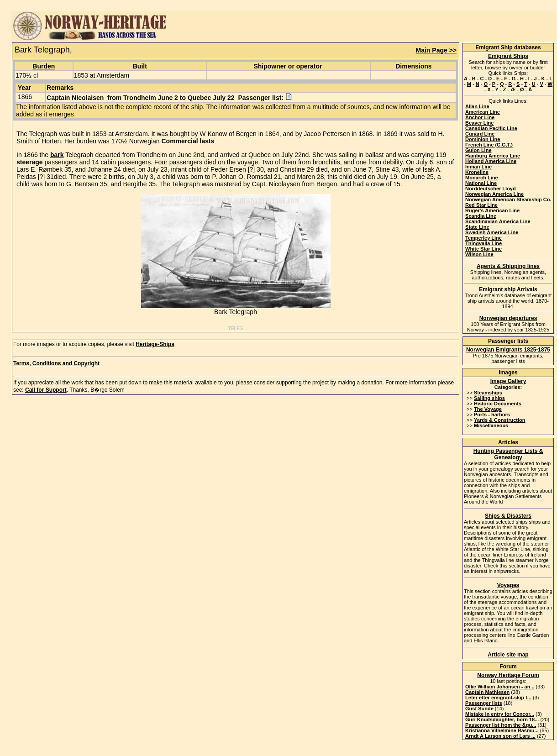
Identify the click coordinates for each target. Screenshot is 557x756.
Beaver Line (479, 123)
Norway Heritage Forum (508, 675)
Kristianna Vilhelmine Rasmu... (502, 730)
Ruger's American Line (492, 210)
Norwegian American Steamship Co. (508, 199)
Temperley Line (483, 238)
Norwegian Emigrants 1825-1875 (508, 350)
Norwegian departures (508, 318)
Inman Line (478, 167)
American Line (483, 112)
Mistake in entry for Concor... (500, 714)
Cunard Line (480, 134)
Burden (44, 66)
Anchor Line (480, 117)
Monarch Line (482, 178)
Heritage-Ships (155, 344)
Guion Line (478, 150)
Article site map (508, 655)
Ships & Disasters (508, 516)
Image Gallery (508, 381)
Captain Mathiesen (487, 692)
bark (57, 155)
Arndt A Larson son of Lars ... (500, 736)
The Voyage (488, 409)
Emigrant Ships (508, 56)
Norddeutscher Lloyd (491, 189)
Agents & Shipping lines (508, 266)
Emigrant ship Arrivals (508, 289)
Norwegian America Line (494, 194)
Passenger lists (484, 703)
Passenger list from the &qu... (501, 725)
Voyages (508, 585)
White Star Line (483, 249)
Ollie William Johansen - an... (500, 687)
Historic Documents (498, 404)
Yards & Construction (499, 420)
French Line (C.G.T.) (489, 145)
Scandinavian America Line (498, 221)
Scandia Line (481, 216)
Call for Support (46, 390)
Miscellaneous (491, 425)
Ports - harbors (492, 415)
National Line (481, 183)
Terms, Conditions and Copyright (56, 363)
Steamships (488, 393)
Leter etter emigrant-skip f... (498, 698)
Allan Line (477, 106)
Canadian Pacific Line (491, 128)
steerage (30, 162)
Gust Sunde (479, 709)
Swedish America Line (492, 232)
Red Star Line (481, 205)
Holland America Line (491, 161)
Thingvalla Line (483, 243)
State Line (477, 227)
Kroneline (477, 172)
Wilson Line (479, 254)
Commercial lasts (188, 141)
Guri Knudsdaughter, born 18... (502, 719)
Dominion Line (483, 139)
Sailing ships (489, 398)
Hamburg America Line (493, 156)
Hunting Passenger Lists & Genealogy (508, 454)
